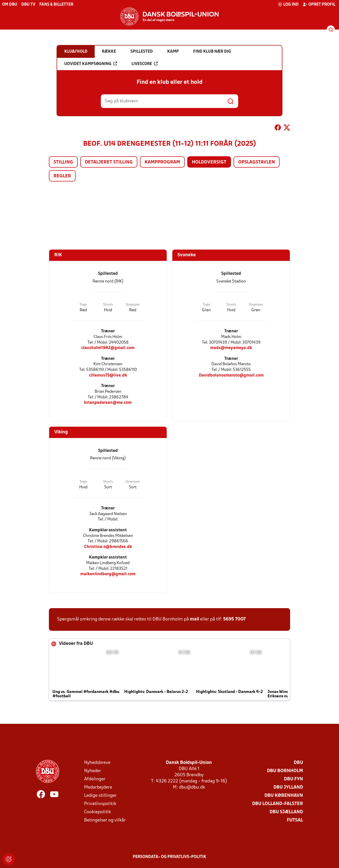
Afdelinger (95, 779)
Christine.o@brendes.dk (108, 547)
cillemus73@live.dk (108, 375)
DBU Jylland (288, 787)
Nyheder (93, 771)
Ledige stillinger (100, 796)
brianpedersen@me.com (108, 403)
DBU (298, 763)
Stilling (63, 162)
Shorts (108, 305)
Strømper (133, 305)
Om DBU (10, 5)
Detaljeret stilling (109, 162)
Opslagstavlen (257, 162)
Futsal (295, 820)
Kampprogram (162, 162)
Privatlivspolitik (100, 804)
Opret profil (319, 4)
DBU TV (28, 5)
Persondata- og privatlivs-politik (169, 857)
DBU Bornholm (285, 771)
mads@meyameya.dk (231, 348)
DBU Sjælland (286, 812)
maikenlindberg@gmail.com (108, 574)
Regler (62, 176)
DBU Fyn (293, 779)
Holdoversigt (209, 162)
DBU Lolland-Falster (278, 804)
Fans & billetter (56, 5)
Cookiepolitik (97, 812)
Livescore (145, 64)
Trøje (83, 305)
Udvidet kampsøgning (91, 64)
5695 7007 (234, 619)
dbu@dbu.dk (192, 787)
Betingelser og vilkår (105, 820)
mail (194, 619)
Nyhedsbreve (97, 763)
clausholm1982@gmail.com (108, 348)
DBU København (284, 796)
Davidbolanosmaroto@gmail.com (231, 375)
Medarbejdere (98, 787)
